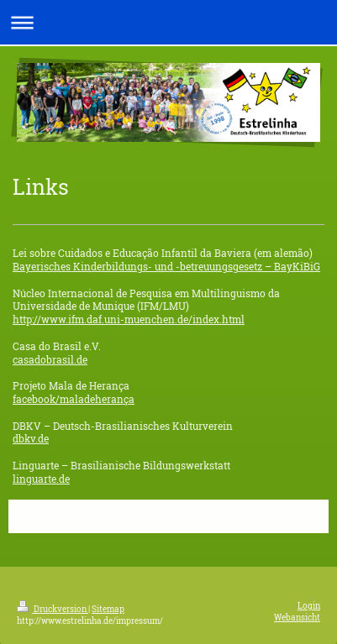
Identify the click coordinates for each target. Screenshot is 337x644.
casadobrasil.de (50, 360)
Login (309, 606)
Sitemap (108, 609)
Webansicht (297, 618)
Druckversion (53, 609)
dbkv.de (31, 439)
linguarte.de (41, 479)
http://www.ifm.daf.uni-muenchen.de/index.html (129, 319)
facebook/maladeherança (74, 399)
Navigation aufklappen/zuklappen (168, 22)
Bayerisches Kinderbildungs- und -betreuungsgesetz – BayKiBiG (166, 267)
